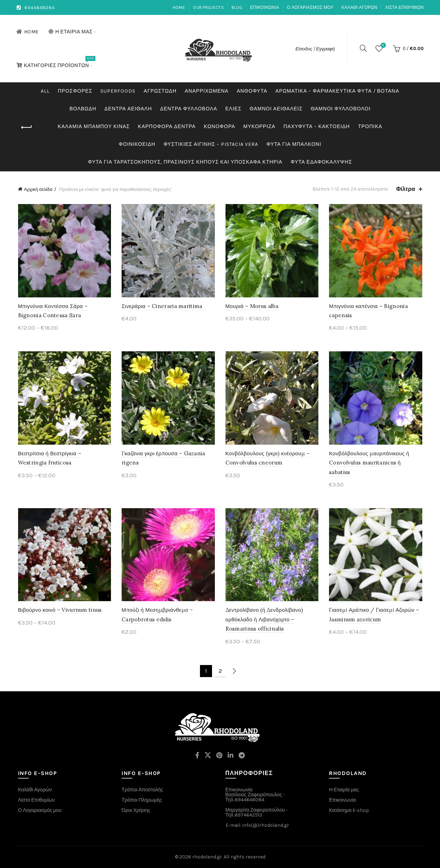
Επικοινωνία (265, 7)
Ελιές (234, 109)
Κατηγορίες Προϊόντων (55, 62)
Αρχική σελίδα (38, 189)
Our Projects (208, 7)
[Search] (363, 48)
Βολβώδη (83, 109)
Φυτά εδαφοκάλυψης (321, 162)
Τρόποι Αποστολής (142, 790)
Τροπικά (370, 127)
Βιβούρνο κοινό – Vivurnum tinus (60, 610)
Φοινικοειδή (137, 144)
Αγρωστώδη (160, 91)
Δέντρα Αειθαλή (128, 109)
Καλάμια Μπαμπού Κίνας (94, 127)
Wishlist (382, 46)
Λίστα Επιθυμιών (404, 7)
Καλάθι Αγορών (35, 790)
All (45, 91)
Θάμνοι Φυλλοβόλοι (341, 109)
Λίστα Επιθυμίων (37, 800)
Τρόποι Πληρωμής (142, 800)
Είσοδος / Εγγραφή (315, 49)
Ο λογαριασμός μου (310, 7)
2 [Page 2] (220, 671)
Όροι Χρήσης (136, 810)
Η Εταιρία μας (70, 32)
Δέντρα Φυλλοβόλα (189, 109)
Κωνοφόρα (220, 127)
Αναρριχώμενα (207, 91)
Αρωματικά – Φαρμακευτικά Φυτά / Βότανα (337, 91)
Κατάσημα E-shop (349, 810)
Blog (237, 7)
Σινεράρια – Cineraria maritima (162, 306)
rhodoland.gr (207, 857)
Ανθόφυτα (252, 91)
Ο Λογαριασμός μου (40, 810)
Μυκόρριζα (259, 127)
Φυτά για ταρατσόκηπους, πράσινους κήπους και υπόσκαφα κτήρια (185, 162)
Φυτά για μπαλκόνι (294, 144)
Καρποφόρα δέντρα (167, 127)
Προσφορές (75, 91)
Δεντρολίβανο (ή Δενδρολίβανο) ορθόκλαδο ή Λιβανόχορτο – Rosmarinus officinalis (264, 619)
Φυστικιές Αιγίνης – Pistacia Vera (211, 144)
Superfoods (118, 91)
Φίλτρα (405, 189)
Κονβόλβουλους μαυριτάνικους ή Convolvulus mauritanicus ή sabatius (369, 463)
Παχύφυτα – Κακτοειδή (317, 127)
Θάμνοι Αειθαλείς (276, 109)
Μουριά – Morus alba (252, 306)
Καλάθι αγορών (359, 7)
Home (179, 7)
